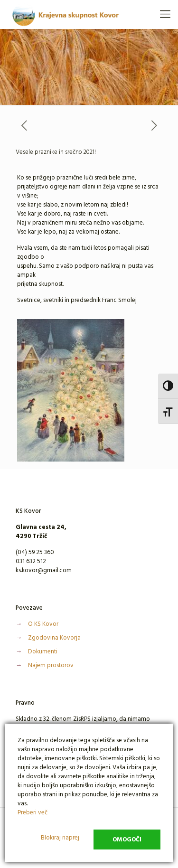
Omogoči (127, 840)
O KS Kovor (43, 624)
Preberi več (33, 812)
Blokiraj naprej (60, 838)
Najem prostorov (51, 665)
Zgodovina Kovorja (54, 638)
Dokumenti (43, 651)
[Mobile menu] (165, 14)
